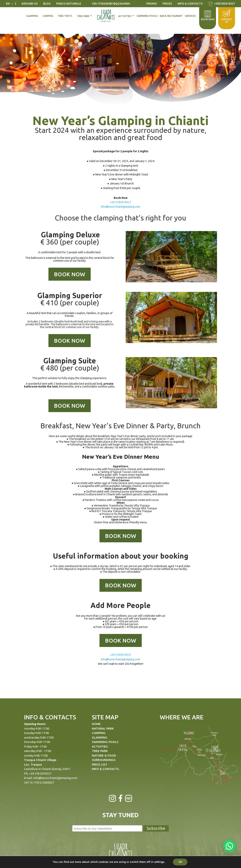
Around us (30, 4)
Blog (47, 4)
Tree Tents (65, 16)
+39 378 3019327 (40, 773)
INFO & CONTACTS (105, 769)
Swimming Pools (147, 16)
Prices (167, 4)
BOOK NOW (70, 274)
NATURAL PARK (103, 728)
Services (190, 16)
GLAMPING (100, 737)
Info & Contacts (190, 4)
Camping (48, 16)
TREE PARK (100, 751)
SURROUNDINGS (104, 760)
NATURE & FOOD (104, 755)
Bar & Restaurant (171, 16)
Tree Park (83, 16)
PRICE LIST (100, 764)
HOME (96, 724)
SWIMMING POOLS (105, 742)
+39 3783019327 (121, 202)
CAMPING (99, 733)
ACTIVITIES (100, 746)
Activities (125, 16)
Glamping (32, 16)
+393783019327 (225, 4)
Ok (180, 862)
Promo (152, 4)
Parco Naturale (69, 4)
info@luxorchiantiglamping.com (120, 207)
